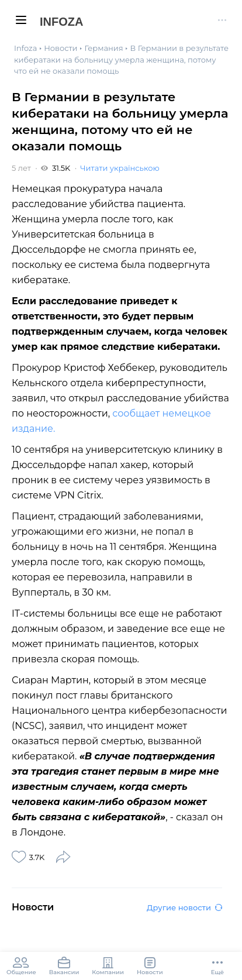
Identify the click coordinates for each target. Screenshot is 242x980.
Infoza (61, 22)
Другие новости (184, 907)
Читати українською (120, 168)
